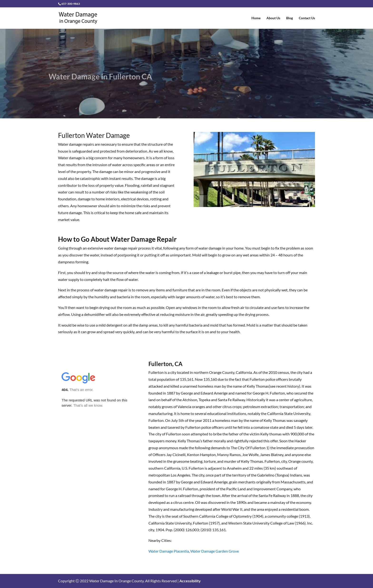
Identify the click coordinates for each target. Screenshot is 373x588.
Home (256, 18)
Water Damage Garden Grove (215, 551)
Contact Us (307, 18)
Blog (290, 18)
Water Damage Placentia (169, 551)
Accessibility (190, 581)
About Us (273, 18)
